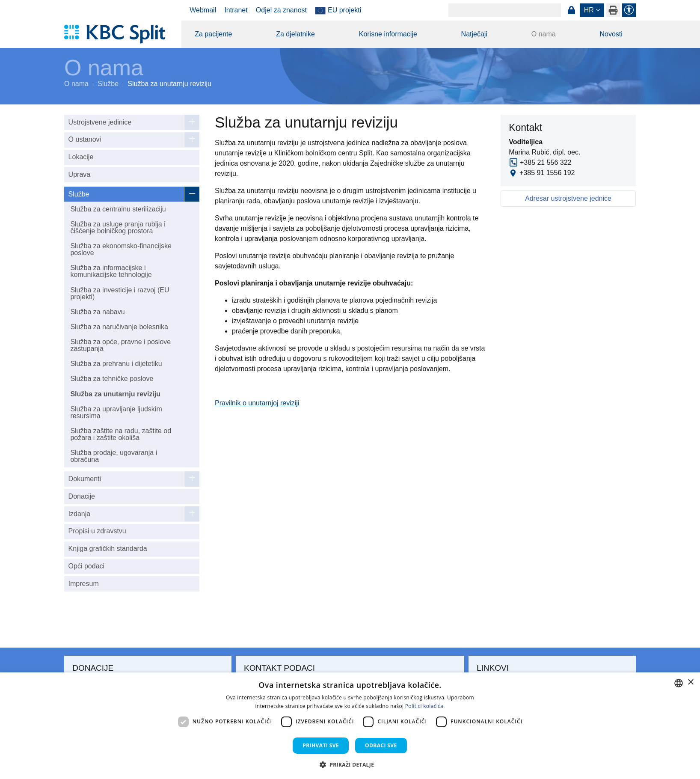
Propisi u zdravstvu (97, 531)
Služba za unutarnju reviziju (115, 394)
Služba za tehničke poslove (112, 379)
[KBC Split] (119, 34)
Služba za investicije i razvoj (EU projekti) (120, 293)
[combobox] (679, 683)
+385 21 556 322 (546, 162)
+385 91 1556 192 (547, 173)
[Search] (505, 10)
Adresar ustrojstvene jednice (568, 198)
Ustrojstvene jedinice (100, 122)
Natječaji (474, 34)
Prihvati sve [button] (321, 745)
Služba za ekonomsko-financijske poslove (121, 249)
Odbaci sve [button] (381, 745)
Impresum (84, 584)
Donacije (82, 496)
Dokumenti (85, 479)
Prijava (571, 10)
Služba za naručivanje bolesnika (119, 327)
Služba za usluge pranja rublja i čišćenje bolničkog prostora (118, 227)
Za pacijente (213, 34)
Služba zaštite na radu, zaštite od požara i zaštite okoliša (121, 434)
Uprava (80, 174)
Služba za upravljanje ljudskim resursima (116, 412)
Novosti (611, 34)
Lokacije (81, 157)
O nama (544, 34)
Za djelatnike (295, 34)
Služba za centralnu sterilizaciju (118, 209)
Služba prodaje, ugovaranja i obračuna (114, 456)
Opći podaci (87, 566)
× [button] (690, 682)
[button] (350, 764)
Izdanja (80, 514)
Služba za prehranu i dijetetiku (116, 364)
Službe (108, 84)
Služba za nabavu (97, 312)
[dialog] (350, 726)
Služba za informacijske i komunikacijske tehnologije (111, 271)
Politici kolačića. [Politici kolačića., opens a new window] (425, 706)
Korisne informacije (388, 34)
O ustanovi (85, 139)
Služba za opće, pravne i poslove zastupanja (120, 345)
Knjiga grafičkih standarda (108, 549)
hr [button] (589, 10)
